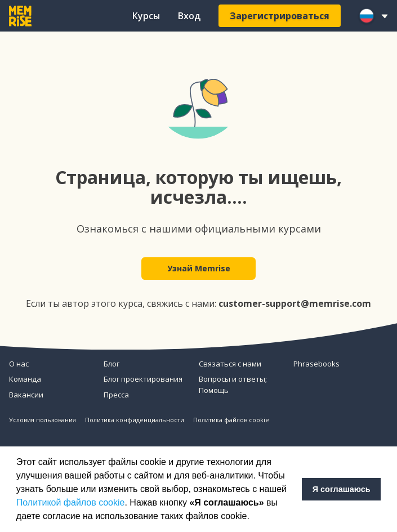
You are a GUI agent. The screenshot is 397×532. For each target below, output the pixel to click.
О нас (19, 364)
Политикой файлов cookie (71, 502)
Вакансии (26, 395)
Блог (111, 364)
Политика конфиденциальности (135, 420)
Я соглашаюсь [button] (342, 489)
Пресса (116, 395)
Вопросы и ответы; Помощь (233, 385)
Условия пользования (43, 420)
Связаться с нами (230, 364)
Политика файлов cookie (231, 420)
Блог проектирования (143, 379)
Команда (25, 379)
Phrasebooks (316, 364)
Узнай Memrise (199, 268)
